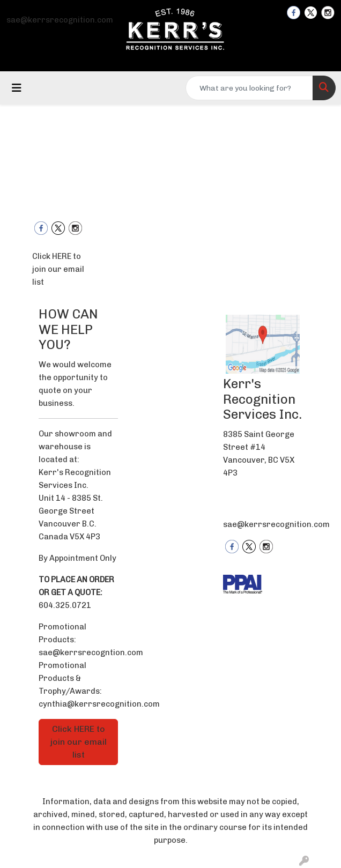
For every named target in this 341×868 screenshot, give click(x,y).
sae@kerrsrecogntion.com (91, 652)
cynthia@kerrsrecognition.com (99, 704)
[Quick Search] (249, 88)
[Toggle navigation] (17, 88)
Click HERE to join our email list (58, 269)
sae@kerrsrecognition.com (60, 20)
